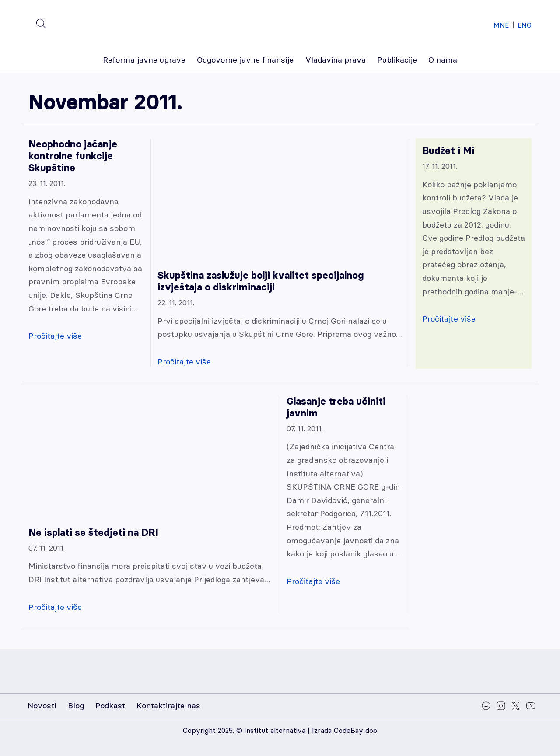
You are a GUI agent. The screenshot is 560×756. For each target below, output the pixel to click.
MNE (501, 25)
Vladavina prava (336, 60)
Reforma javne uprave (144, 60)
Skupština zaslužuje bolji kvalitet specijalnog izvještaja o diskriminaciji (261, 281)
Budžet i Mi (448, 151)
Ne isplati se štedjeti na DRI (93, 533)
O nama (443, 60)
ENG (525, 25)
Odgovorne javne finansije (245, 60)
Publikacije (397, 60)
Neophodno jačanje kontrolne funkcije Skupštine (73, 156)
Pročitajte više (55, 336)
